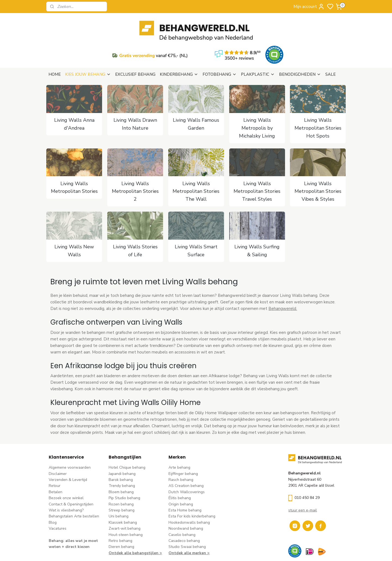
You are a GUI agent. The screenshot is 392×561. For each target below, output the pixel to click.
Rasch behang (181, 453)
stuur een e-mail (303, 484)
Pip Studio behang (124, 472)
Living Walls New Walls (74, 224)
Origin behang (181, 478)
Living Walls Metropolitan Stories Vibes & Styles (318, 165)
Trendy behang (122, 459)
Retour (55, 459)
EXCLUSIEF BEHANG (135, 48)
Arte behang (179, 441)
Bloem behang (121, 466)
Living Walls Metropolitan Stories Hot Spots (318, 102)
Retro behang (120, 514)
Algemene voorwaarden (70, 441)
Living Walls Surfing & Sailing (257, 224)
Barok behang (121, 453)
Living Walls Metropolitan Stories (74, 161)
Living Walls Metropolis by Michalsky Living (257, 102)
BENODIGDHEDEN (300, 48)
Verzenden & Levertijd (68, 453)
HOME (55, 48)
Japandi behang (122, 447)
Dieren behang (121, 520)
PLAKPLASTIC (258, 48)
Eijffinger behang (183, 447)
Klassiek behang (123, 496)
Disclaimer (58, 447)
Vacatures (58, 502)
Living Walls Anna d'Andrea (74, 98)
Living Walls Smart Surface (196, 224)
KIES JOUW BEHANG (88, 48)
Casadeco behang (184, 514)
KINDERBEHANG (179, 48)
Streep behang (122, 484)
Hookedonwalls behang (189, 496)
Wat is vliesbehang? (66, 484)
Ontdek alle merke (186, 527)
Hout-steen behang (126, 508)
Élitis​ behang (180, 472)
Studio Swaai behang (187, 520)
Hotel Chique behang (127, 441)
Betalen (56, 466)
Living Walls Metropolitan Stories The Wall (196, 165)
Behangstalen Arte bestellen (74, 490)
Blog (53, 496)
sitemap (220, 551)
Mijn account (309, 7)
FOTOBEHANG (220, 48)
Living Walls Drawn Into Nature (135, 98)
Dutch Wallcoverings (187, 466)
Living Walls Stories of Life (135, 224)
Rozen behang (121, 478)
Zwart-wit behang (125, 502)
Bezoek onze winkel (66, 472)
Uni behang (119, 490)
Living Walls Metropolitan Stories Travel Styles (257, 165)
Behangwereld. (283, 282)
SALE (330, 48)
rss (230, 551)
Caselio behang (182, 508)
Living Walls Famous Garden (196, 98)
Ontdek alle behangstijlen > (135, 527)
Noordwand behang (186, 502)
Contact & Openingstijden (71, 478)
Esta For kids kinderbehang (192, 490)
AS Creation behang (186, 459)
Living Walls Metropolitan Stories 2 (135, 165)
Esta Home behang (185, 484)
